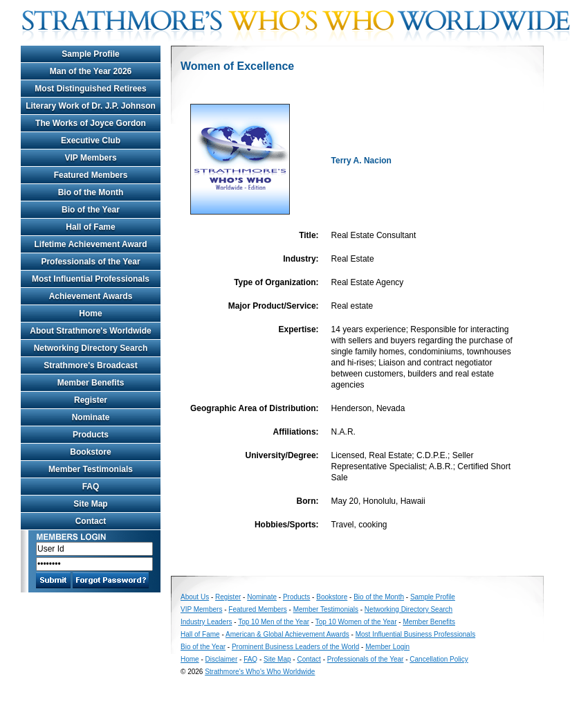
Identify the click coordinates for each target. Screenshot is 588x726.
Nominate (91, 417)
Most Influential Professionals (91, 279)
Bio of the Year (91, 210)
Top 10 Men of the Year (274, 622)
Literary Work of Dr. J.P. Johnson (91, 106)
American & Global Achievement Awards (287, 634)
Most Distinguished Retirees (90, 89)
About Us (195, 597)
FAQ (91, 487)
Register (91, 400)
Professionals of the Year (90, 262)
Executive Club (91, 140)
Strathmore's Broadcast (91, 365)
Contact (91, 521)
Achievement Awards (91, 296)
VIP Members (90, 158)
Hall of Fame (90, 227)
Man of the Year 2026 (91, 71)
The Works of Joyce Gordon (91, 123)
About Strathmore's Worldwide (90, 331)
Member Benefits (91, 383)
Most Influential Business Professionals (415, 634)
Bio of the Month (91, 192)
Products (91, 435)
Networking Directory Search (91, 348)
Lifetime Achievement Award (91, 244)
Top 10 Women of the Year (356, 622)
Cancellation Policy (439, 659)
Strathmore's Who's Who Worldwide (260, 672)
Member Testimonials (91, 469)
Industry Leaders (206, 622)
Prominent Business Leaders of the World (295, 647)
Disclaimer (222, 659)
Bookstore (90, 452)
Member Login (387, 647)
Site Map (90, 504)
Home (90, 314)
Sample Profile (90, 54)
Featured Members (91, 175)
